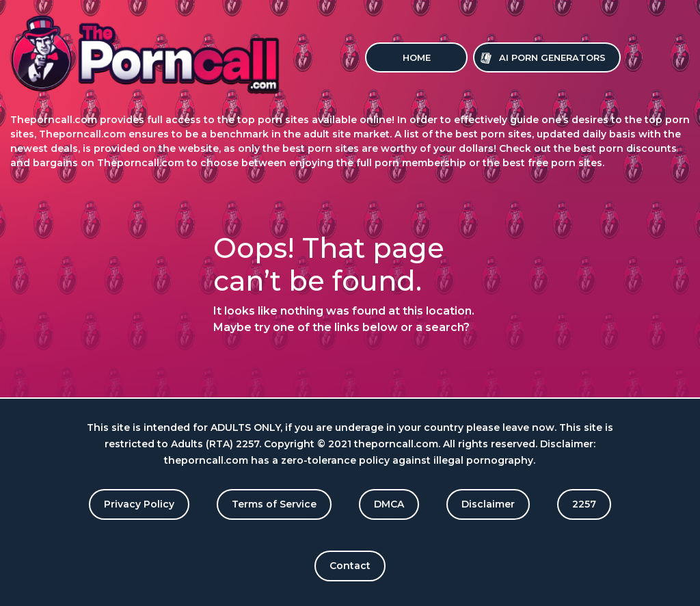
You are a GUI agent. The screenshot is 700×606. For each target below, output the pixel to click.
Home (417, 57)
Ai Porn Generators (552, 57)
